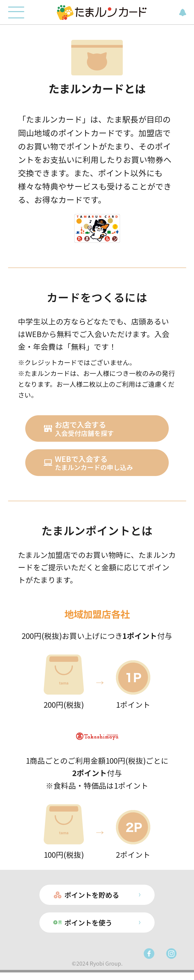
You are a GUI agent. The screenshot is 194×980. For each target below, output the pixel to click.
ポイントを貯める (91, 900)
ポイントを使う (87, 929)
